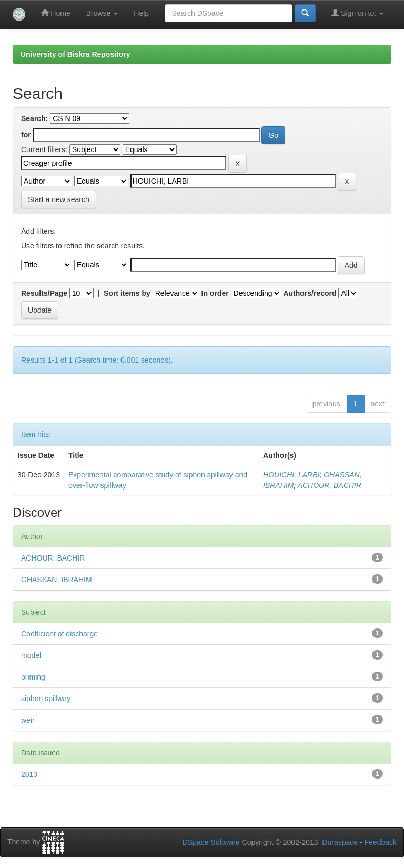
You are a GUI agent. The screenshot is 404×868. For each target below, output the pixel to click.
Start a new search (59, 199)
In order (215, 293)
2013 (29, 774)
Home (55, 13)
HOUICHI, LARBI (291, 475)
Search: (34, 118)
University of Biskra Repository (75, 54)
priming (33, 677)
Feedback (381, 842)
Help (141, 13)
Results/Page (44, 293)
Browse (102, 13)
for (26, 135)
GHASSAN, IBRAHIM (57, 580)
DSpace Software (211, 842)
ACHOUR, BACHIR (330, 485)
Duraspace (340, 842)
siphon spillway (46, 699)
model (31, 655)
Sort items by (127, 293)
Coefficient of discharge (59, 634)
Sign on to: (357, 13)
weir (28, 720)
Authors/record (310, 293)
